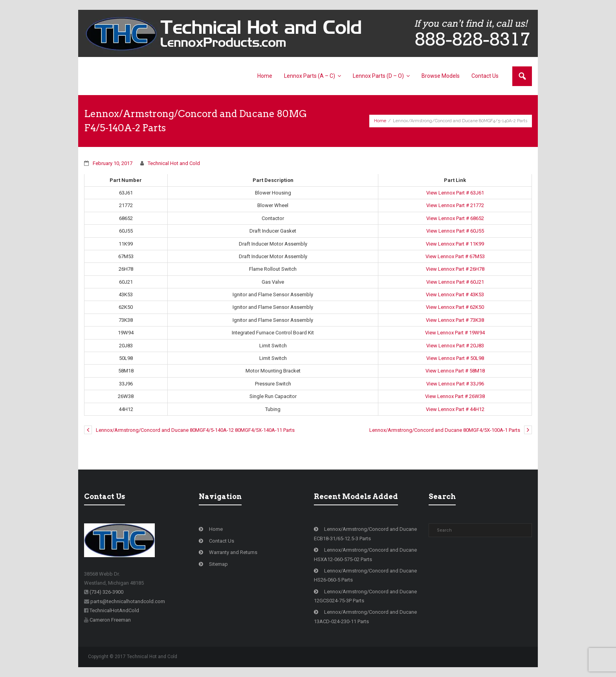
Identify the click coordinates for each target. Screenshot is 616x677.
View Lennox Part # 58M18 (455, 371)
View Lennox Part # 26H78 (455, 269)
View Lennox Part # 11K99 (455, 244)
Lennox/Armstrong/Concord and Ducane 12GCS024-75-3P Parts (365, 596)
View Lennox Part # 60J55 (455, 231)
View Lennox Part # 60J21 (455, 282)
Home (380, 121)
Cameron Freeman (110, 620)
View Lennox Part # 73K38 (455, 320)
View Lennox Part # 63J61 (455, 193)
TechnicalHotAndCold (114, 610)
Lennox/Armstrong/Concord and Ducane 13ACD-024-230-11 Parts (365, 616)
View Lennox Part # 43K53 (455, 294)
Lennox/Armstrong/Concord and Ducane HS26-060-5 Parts (365, 575)
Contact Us (222, 541)
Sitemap (218, 564)
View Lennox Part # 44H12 (455, 409)
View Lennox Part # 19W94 (455, 333)
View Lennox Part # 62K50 (455, 307)
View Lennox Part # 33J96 (455, 384)
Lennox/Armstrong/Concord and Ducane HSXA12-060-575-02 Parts (365, 554)
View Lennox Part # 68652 (455, 218)
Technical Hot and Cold (174, 163)
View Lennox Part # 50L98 (455, 358)
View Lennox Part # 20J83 (455, 346)
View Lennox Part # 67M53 (455, 256)
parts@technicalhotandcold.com (128, 601)
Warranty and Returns (233, 552)
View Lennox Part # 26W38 (455, 396)
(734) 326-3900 (106, 592)
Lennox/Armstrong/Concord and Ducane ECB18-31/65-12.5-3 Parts (365, 534)
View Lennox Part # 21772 (455, 205)
